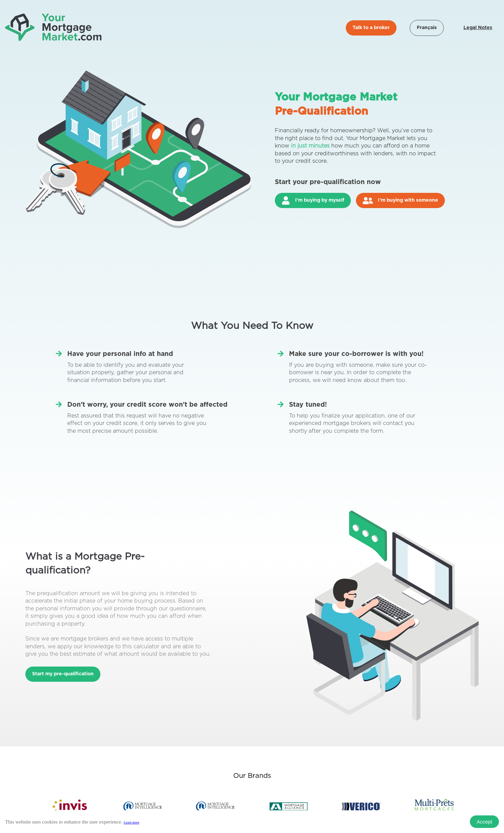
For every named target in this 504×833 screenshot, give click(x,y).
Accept (484, 822)
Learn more (131, 822)
